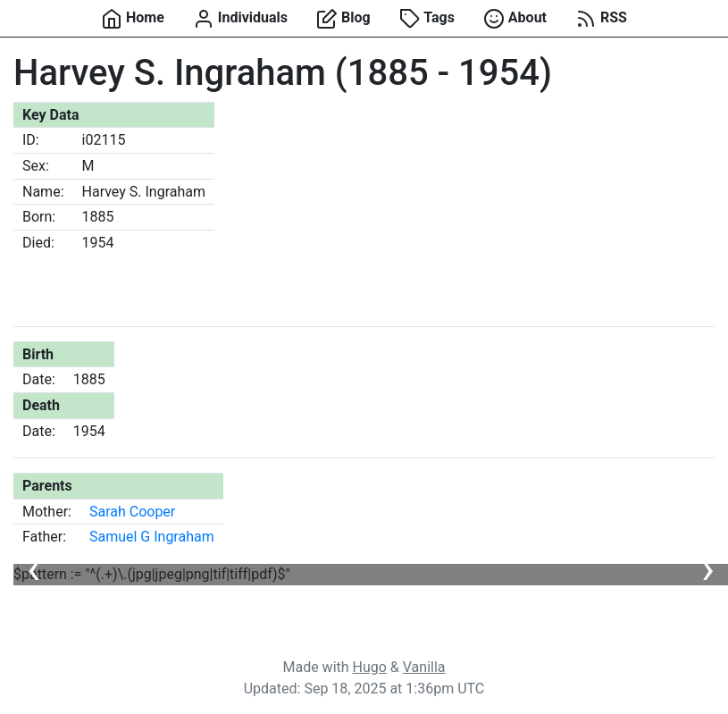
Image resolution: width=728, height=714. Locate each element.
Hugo (370, 667)
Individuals (240, 19)
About (515, 19)
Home (133, 19)
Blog (343, 19)
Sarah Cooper (132, 512)
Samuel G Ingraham (152, 537)
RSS (601, 19)
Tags (427, 19)
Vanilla (424, 667)
